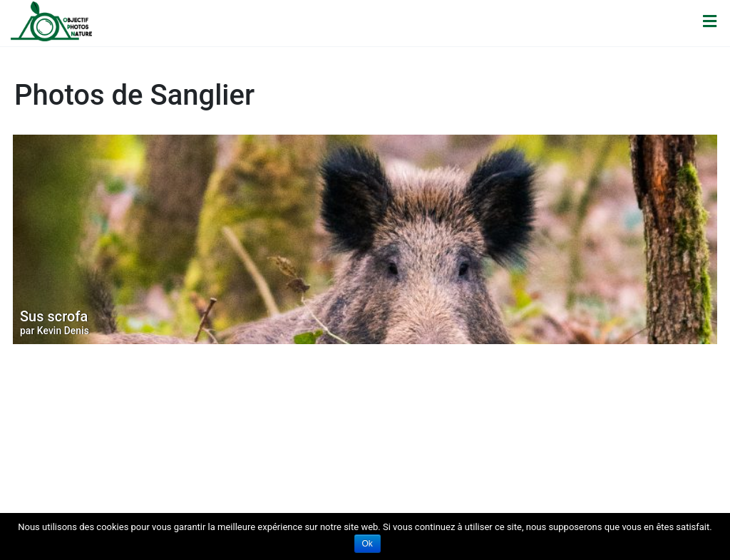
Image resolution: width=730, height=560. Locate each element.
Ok (367, 544)
